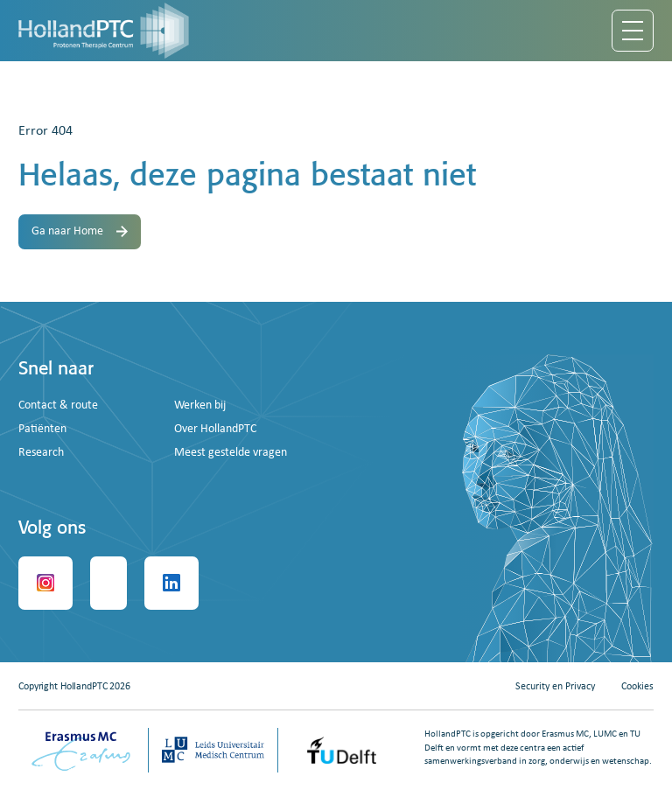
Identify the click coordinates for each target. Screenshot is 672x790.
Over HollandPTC (215, 429)
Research (41, 453)
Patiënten (42, 429)
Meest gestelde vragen (231, 453)
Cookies (637, 687)
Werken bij (200, 405)
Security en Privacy (555, 687)
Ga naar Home (80, 231)
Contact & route (58, 405)
